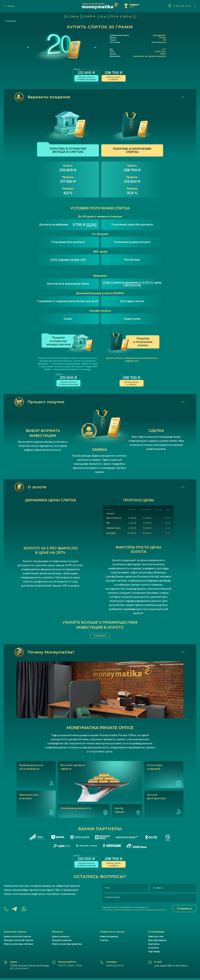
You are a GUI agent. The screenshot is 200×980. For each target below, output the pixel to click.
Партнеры (154, 954)
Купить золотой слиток (17, 939)
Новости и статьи (112, 934)
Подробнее (100, 637)
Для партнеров (157, 942)
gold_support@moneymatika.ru (171, 968)
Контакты (154, 946)
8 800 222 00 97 (182, 6)
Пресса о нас (156, 939)
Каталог (10, 21)
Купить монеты (61, 939)
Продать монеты (62, 942)
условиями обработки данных (117, 912)
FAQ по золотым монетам (67, 946)
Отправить (185, 911)
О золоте (154, 950)
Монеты (57, 934)
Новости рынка (109, 939)
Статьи (104, 942)
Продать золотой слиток (19, 942)
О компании (156, 934)
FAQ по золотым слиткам (18, 946)
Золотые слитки (15, 934)
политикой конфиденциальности (150, 912)
